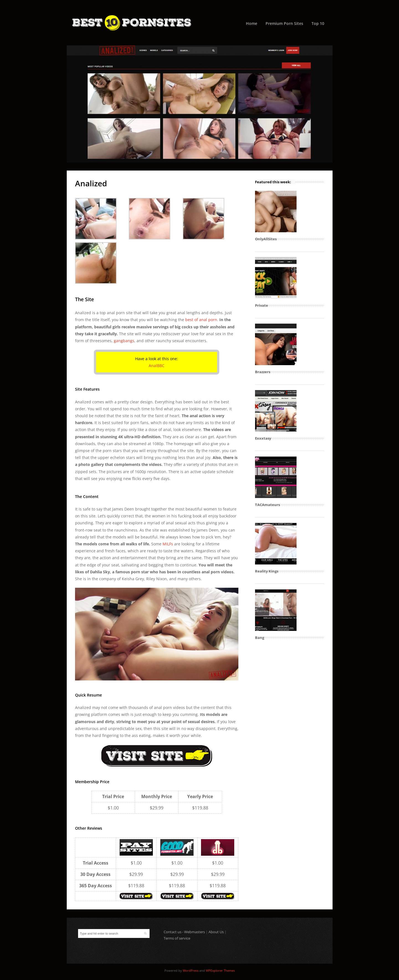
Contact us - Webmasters (184, 932)
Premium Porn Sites (284, 23)
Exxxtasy (263, 438)
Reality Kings (267, 571)
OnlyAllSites (266, 239)
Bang (260, 638)
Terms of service (177, 938)
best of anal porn (201, 320)
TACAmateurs (267, 505)
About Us (216, 932)
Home (252, 23)
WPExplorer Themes (220, 970)
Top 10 (318, 23)
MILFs (168, 544)
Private (262, 305)
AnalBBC (157, 366)
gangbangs (124, 341)
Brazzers (263, 372)
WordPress (191, 970)
